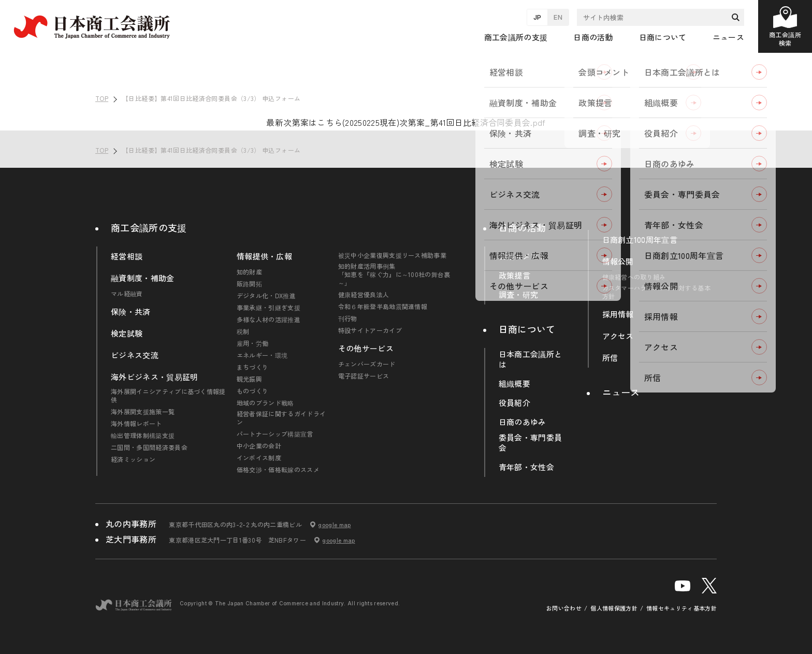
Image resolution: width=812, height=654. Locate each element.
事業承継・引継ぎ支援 (269, 308)
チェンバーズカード (367, 364)
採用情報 (618, 314)
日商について (527, 329)
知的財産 (249, 272)
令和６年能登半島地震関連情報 (383, 307)
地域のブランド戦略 (265, 403)
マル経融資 (127, 294)
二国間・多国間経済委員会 (149, 447)
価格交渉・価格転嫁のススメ (278, 470)
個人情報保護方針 (614, 608)
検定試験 (127, 333)
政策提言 (514, 275)
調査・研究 (519, 295)
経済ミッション (133, 459)
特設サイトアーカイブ (370, 330)
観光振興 (249, 379)
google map (334, 525)
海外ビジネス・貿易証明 (155, 377)
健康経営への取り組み (634, 277)
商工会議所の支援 (149, 227)
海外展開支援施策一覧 (143, 412)
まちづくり (253, 367)
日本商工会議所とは (531, 359)
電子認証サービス (364, 376)
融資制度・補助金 (143, 278)
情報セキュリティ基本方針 (682, 608)
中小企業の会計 (259, 446)
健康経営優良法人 (364, 295)
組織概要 (514, 384)
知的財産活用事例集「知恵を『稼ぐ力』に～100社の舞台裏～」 (394, 274)
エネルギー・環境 (262, 355)
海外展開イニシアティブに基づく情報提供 (168, 396)
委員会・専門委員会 (531, 443)
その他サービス (366, 348)
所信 (610, 358)
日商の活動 (523, 227)
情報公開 (618, 261)
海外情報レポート (136, 424)
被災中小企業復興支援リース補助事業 (392, 255)
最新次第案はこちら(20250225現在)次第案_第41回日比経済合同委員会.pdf (406, 122)
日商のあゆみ (523, 422)
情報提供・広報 (264, 256)
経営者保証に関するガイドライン (281, 418)
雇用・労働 (253, 343)
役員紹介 (514, 403)
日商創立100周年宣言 (640, 240)
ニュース (728, 37)
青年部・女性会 (526, 467)
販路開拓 (249, 284)
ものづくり (253, 391)
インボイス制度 (259, 458)
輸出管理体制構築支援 (143, 435)
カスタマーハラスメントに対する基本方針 (656, 292)
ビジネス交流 (135, 355)
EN (558, 17)
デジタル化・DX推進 (266, 296)
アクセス (618, 336)
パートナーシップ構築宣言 (275, 434)
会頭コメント (523, 256)
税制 (243, 331)
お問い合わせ (564, 608)
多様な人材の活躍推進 (269, 319)
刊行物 (348, 318)
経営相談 (127, 256)
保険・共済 (131, 312)
